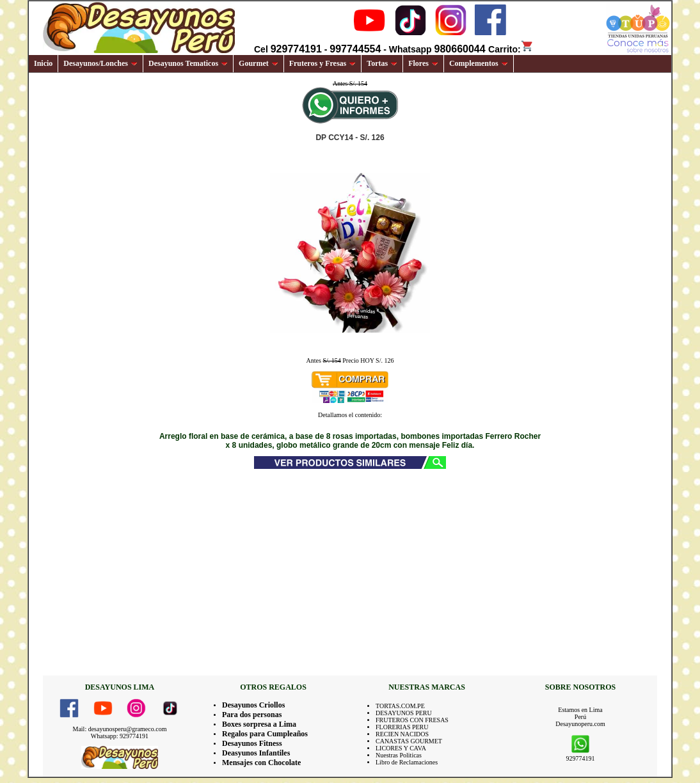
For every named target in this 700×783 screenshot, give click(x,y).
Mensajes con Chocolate (261, 763)
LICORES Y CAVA (401, 748)
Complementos (479, 63)
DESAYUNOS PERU (404, 713)
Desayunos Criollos (253, 705)
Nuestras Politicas (399, 755)
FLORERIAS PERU (402, 727)
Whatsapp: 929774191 (120, 736)
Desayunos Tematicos (188, 63)
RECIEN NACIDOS (402, 734)
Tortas (382, 63)
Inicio (43, 63)
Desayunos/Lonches (100, 63)
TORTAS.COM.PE (400, 706)
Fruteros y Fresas (323, 63)
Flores (423, 63)
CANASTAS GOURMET (409, 741)
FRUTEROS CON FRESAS (412, 720)
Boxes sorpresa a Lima (259, 724)
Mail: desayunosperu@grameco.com (120, 729)
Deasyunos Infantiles (256, 753)
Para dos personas (252, 715)
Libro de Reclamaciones (407, 762)
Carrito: (511, 49)
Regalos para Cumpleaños (265, 734)
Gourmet (259, 63)
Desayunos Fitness (252, 743)
